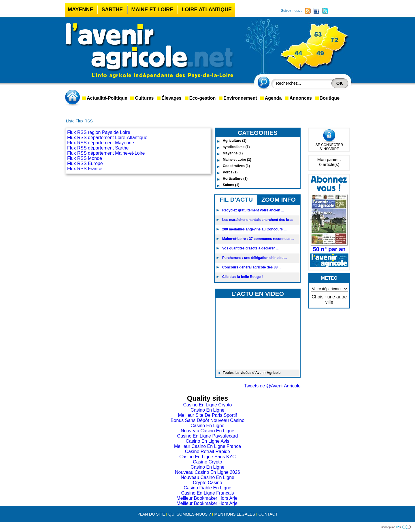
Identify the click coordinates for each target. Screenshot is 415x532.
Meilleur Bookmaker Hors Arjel (207, 498)
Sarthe (112, 10)
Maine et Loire (152, 10)
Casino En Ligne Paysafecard (208, 436)
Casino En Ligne (207, 410)
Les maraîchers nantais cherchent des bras (258, 220)
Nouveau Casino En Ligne (207, 431)
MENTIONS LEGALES (235, 514)
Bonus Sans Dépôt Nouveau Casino (207, 420)
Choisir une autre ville (329, 299)
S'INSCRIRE (329, 149)
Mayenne (80, 10)
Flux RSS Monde (85, 158)
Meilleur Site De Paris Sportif (208, 415)
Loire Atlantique (207, 10)
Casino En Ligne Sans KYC (207, 457)
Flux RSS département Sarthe (98, 148)
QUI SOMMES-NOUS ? (190, 514)
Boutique (330, 98)
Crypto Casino (207, 483)
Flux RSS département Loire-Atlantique (107, 138)
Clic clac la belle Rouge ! (243, 277)
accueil (73, 98)
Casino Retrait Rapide (208, 451)
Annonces (300, 98)
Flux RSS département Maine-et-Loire (106, 153)
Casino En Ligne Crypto (208, 405)
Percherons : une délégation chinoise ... (255, 258)
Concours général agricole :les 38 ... (252, 267)
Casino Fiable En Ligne (207, 488)
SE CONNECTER (329, 145)
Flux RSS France (85, 169)
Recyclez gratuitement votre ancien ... (253, 210)
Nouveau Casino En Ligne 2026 (207, 472)
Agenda (273, 98)
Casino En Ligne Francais (207, 493)
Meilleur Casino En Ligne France (207, 446)
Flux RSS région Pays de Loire (99, 132)
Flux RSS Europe (85, 163)
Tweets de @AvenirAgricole (272, 386)
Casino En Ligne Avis (208, 441)
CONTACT (268, 514)
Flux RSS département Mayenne (101, 143)
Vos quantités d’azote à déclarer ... (250, 248)
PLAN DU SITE (151, 514)
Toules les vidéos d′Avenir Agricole (252, 373)
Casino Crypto (207, 462)
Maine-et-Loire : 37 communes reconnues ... (258, 239)
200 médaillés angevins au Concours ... (254, 229)
